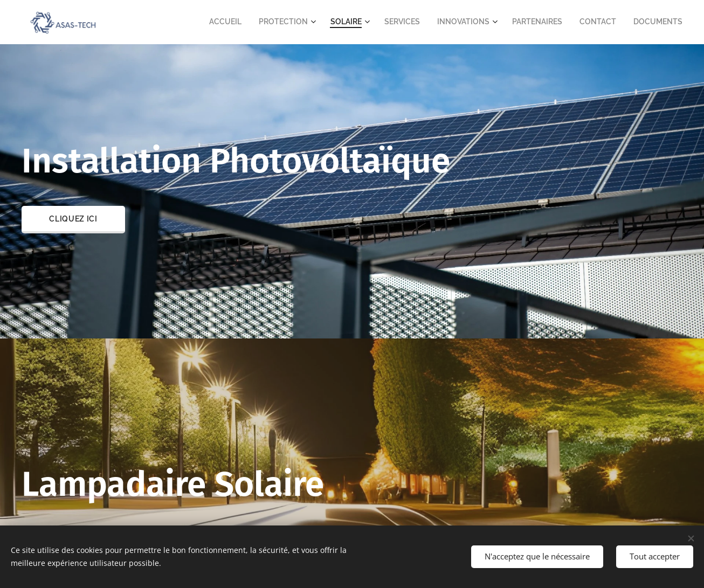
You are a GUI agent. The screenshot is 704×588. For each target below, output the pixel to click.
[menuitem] (259, 22)
